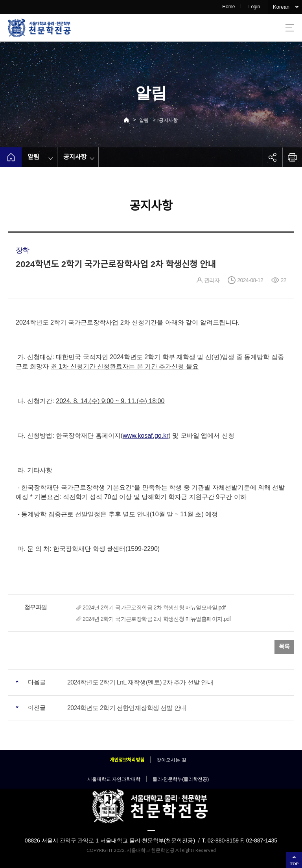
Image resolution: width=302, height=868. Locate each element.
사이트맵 (290, 28)
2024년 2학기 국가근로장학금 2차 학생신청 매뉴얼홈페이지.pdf (157, 619)
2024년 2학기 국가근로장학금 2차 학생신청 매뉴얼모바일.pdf (154, 607)
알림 (144, 120)
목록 (284, 647)
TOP (294, 864)
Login (254, 7)
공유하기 (273, 157)
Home (228, 7)
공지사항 (168, 120)
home (11, 157)
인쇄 (292, 157)
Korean (281, 7)
